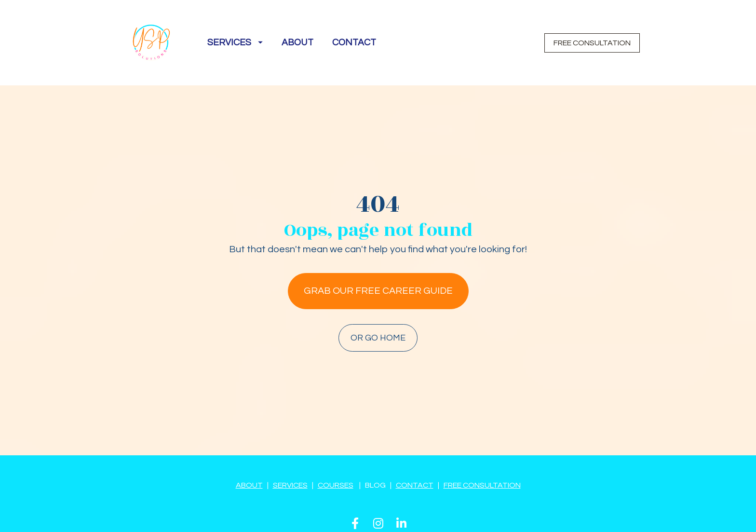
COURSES (336, 459)
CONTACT (354, 42)
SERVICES (235, 42)
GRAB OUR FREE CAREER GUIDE (378, 278)
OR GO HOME (378, 325)
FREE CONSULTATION (592, 43)
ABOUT (297, 42)
